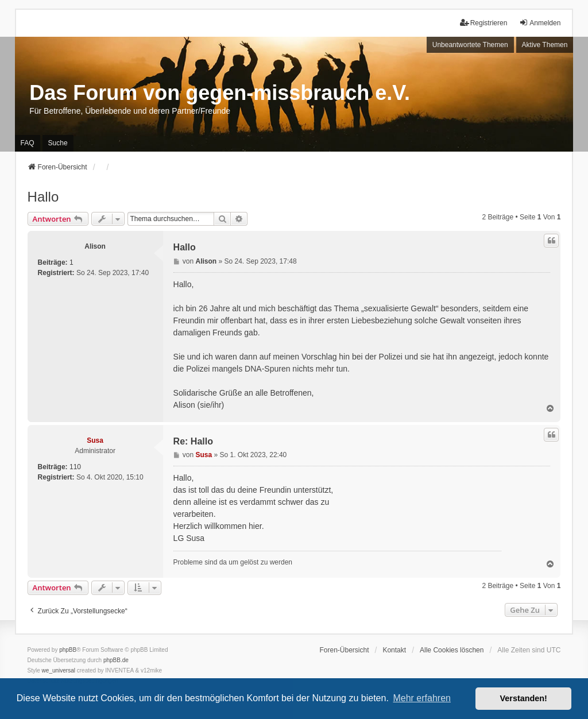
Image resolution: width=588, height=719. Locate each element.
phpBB (68, 650)
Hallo (43, 197)
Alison (95, 246)
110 (75, 467)
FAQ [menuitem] (28, 143)
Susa (95, 440)
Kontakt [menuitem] (394, 650)
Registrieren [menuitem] (484, 23)
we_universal (59, 670)
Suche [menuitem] (58, 143)
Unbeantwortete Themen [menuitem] (470, 45)
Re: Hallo (193, 441)
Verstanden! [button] (524, 698)
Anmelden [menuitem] (540, 23)
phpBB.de (116, 660)
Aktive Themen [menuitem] (545, 45)
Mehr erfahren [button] (422, 698)
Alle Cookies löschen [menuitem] (452, 650)
